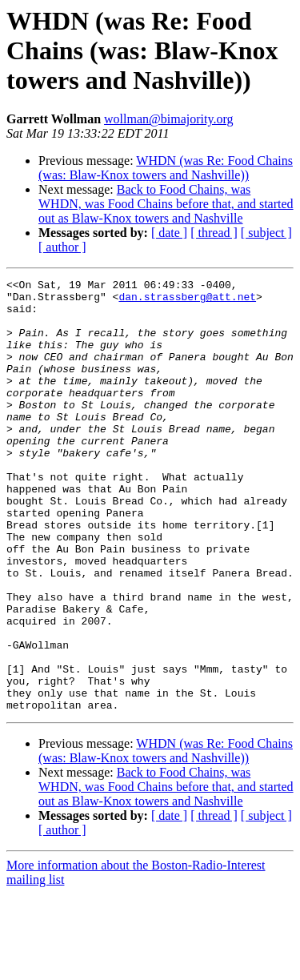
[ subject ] (266, 233)
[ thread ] (214, 233)
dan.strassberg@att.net (187, 301)
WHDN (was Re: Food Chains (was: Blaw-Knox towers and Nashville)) (166, 168)
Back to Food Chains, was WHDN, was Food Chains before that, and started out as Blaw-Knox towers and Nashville (166, 204)
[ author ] (62, 247)
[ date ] (169, 233)
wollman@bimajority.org (168, 119)
